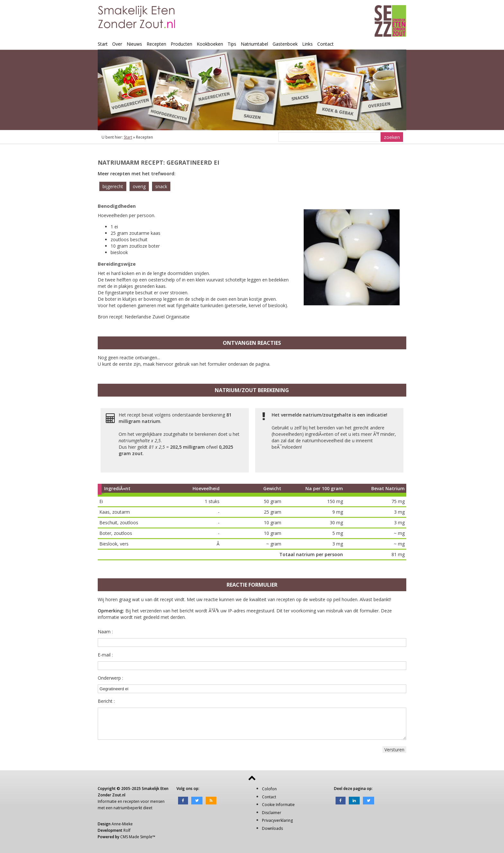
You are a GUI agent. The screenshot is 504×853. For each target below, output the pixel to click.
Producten (181, 44)
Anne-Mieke (122, 824)
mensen (157, 801)
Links (307, 44)
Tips (232, 44)
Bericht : (106, 701)
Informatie (107, 801)
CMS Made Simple (136, 837)
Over (117, 44)
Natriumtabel (254, 44)
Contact (325, 44)
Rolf (127, 830)
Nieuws (134, 44)
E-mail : (105, 655)
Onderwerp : (110, 678)
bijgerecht (113, 186)
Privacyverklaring (277, 820)
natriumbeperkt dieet (133, 808)
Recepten (156, 44)
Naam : (105, 632)
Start (103, 44)
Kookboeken (210, 44)
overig (139, 186)
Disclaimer (272, 813)
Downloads (272, 828)
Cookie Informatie (278, 805)
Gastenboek (285, 44)
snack (161, 186)
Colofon (269, 789)
